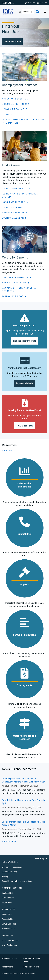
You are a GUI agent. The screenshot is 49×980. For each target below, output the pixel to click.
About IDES (7, 914)
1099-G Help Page (13, 296)
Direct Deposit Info (15, 104)
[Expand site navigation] (45, 12)
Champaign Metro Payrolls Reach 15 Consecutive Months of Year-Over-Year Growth (23, 780)
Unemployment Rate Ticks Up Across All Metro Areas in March (24, 823)
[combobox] (28, 12)
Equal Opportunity (10, 872)
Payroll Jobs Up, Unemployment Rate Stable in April (23, 802)
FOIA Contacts (8, 898)
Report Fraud (7, 903)
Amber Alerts (8, 967)
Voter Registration (10, 945)
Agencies (30, 3)
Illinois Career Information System (20, 195)
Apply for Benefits (14, 99)
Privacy (5, 876)
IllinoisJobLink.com (15, 188)
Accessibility (7, 919)
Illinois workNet (13, 207)
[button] (12, 42)
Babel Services (8, 929)
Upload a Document (15, 109)
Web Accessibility (9, 958)
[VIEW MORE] (9, 842)
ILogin (6, 115)
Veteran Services (14, 213)
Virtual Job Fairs (9, 924)
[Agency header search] (38, 12)
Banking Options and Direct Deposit (20, 290)
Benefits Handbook (15, 283)
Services (42, 3)
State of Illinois (29, 974)
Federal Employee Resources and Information (23, 121)
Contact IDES (8, 893)
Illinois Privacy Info (31, 967)
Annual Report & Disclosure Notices (17, 881)
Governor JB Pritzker (10, 974)
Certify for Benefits (16, 278)
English (26, 12)
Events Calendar (13, 218)
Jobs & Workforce (14, 202)
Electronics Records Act (12, 867)
